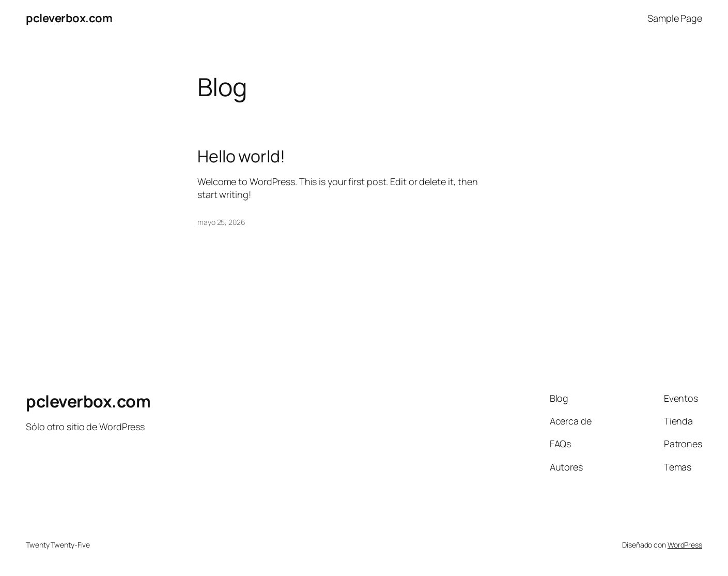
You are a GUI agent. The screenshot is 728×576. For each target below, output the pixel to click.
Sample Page (675, 18)
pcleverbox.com (69, 18)
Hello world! (241, 156)
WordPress (685, 545)
